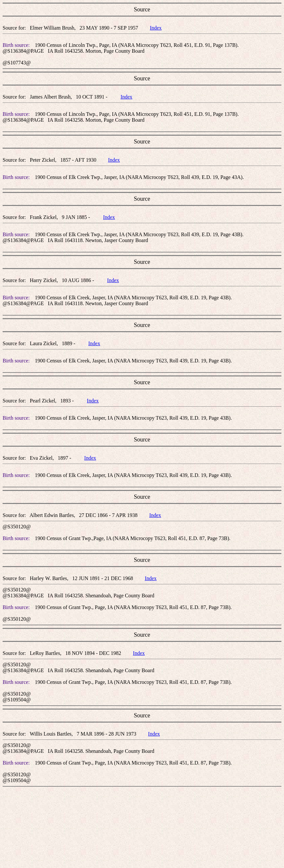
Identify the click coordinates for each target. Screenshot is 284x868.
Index (156, 28)
